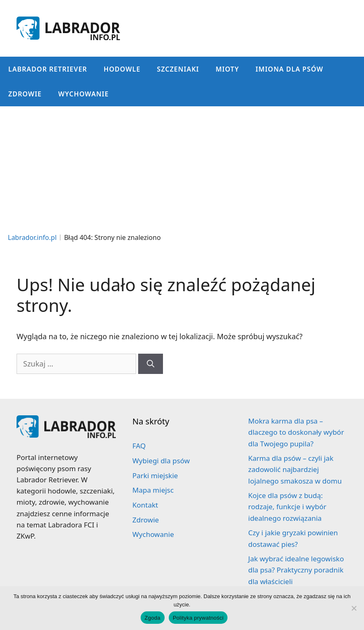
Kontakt (145, 505)
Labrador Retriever (48, 69)
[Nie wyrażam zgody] (354, 608)
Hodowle (122, 69)
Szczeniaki (178, 69)
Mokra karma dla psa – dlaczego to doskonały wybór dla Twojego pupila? (296, 432)
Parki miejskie (155, 475)
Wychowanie (84, 94)
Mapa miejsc (153, 490)
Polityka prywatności (198, 618)
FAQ (139, 446)
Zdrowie (25, 94)
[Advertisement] (182, 168)
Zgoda (153, 618)
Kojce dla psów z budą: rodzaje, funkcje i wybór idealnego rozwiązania (287, 507)
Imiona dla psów (290, 69)
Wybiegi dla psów (161, 461)
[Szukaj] (151, 364)
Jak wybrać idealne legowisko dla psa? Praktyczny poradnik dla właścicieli (296, 570)
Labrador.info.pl (32, 237)
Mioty (227, 69)
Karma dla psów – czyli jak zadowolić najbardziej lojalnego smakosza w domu (295, 469)
